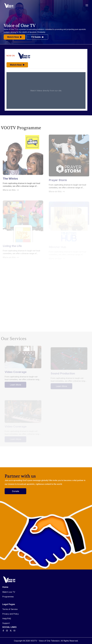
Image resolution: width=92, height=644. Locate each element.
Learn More (15, 386)
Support (6, 623)
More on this (11, 192)
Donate (16, 491)
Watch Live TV (9, 592)
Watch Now (15, 37)
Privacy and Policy (11, 614)
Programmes (8, 597)
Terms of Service (10, 609)
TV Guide (37, 37)
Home (5, 587)
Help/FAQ (7, 619)
